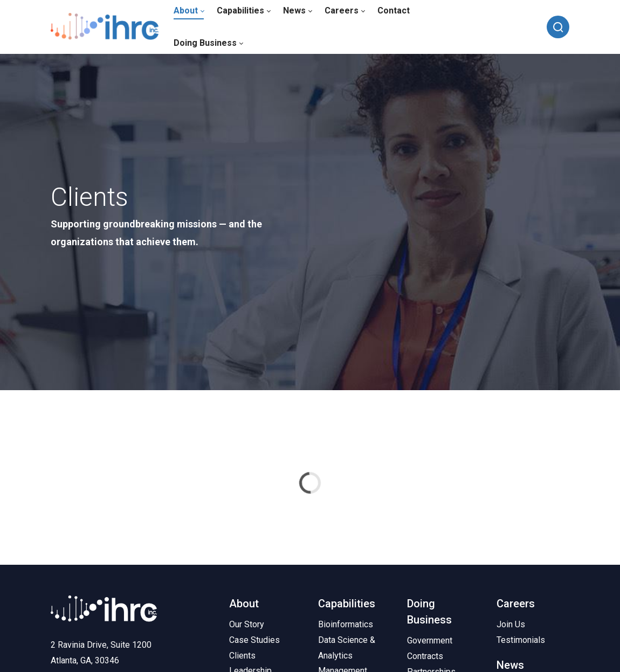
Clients (242, 656)
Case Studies (254, 640)
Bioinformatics (346, 624)
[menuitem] (208, 43)
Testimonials (521, 640)
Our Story (247, 624)
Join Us (511, 624)
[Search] (558, 27)
